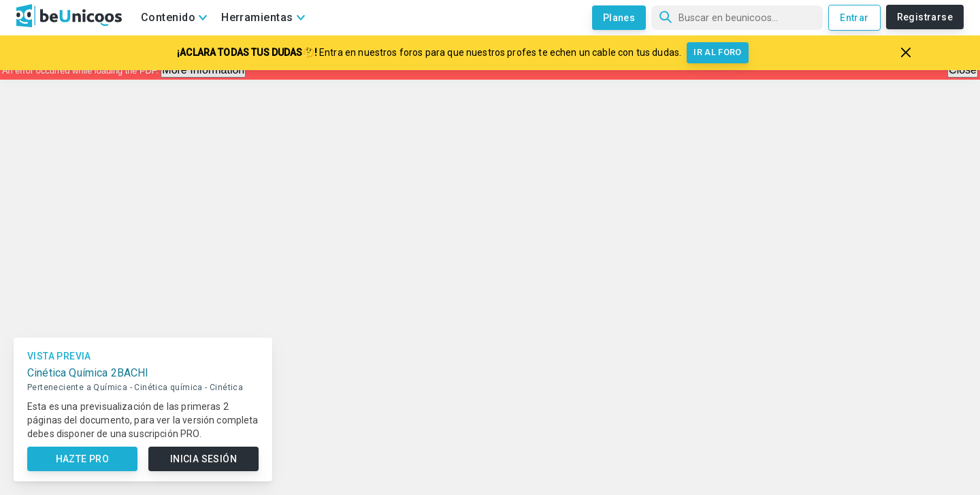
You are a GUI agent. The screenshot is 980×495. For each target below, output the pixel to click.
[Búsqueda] (737, 18)
